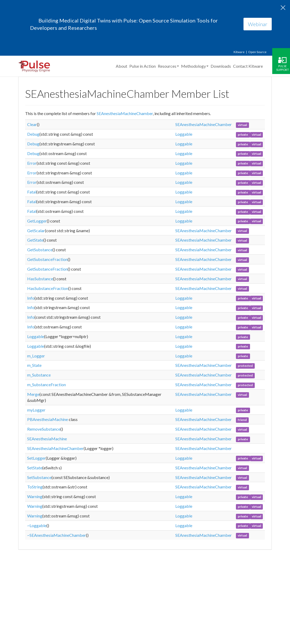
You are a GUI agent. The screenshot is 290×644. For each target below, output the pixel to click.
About (121, 66)
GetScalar (36, 230)
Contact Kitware (248, 66)
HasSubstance (40, 279)
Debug (33, 134)
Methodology (195, 66)
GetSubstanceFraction (47, 259)
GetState (35, 240)
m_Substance (39, 375)
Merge (33, 394)
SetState (35, 468)
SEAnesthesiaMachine (47, 439)
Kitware (239, 52)
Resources (168, 66)
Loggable (184, 134)
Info (31, 298)
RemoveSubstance (44, 429)
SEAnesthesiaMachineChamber (125, 113)
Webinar (258, 24)
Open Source (257, 52)
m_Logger (36, 356)
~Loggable (37, 525)
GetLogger (37, 221)
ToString (35, 487)
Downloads (221, 66)
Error (32, 163)
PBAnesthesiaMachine (48, 419)
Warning (35, 496)
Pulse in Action (143, 66)
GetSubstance (40, 250)
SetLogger (36, 458)
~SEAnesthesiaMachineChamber (57, 535)
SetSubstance (39, 477)
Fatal (32, 192)
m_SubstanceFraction (47, 384)
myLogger (36, 410)
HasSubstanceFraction (48, 288)
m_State (34, 365)
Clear (32, 124)
